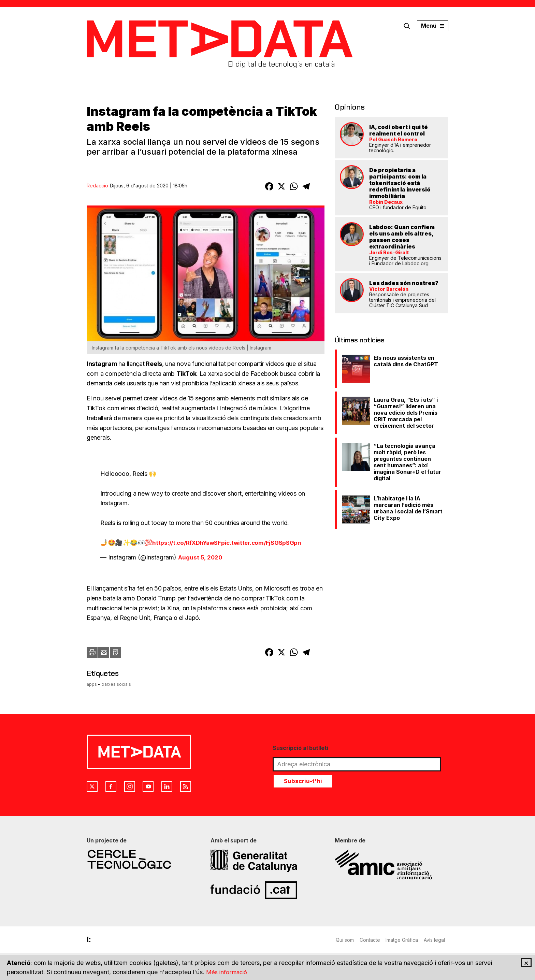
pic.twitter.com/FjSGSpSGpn (267, 543)
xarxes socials (117, 684)
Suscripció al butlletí (300, 748)
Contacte (371, 940)
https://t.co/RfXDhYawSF (189, 543)
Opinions (348, 106)
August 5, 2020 (201, 557)
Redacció (97, 186)
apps (92, 684)
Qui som (345, 940)
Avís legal (438, 940)
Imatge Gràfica (404, 940)
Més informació (228, 972)
